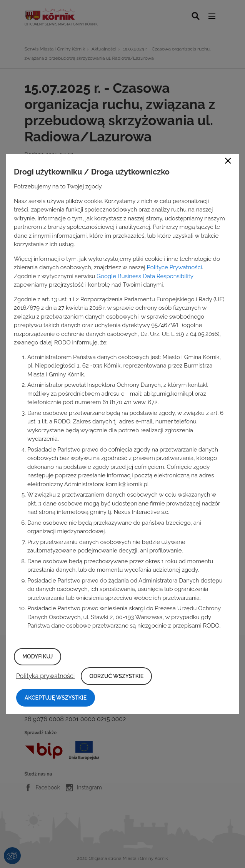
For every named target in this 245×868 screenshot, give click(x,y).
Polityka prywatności (45, 676)
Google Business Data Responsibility (145, 276)
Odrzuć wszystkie (116, 676)
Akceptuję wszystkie (56, 698)
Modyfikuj (37, 656)
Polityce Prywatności (174, 267)
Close (228, 161)
